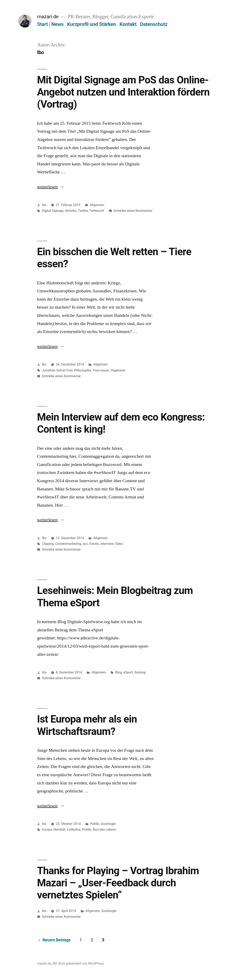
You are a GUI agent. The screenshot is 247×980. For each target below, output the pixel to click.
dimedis (71, 211)
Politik (95, 824)
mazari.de (48, 17)
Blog (119, 672)
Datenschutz (154, 24)
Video (119, 544)
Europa (47, 830)
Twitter (83, 211)
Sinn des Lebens (104, 830)
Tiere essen (101, 370)
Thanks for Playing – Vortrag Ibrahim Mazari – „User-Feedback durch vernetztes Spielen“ (118, 883)
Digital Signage (53, 211)
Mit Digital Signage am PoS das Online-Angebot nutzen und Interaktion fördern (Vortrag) (123, 92)
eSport (128, 672)
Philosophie (83, 370)
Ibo (44, 205)
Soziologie (108, 824)
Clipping (48, 544)
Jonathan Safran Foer (57, 370)
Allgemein (97, 205)
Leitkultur (74, 830)
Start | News (50, 24)
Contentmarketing (68, 544)
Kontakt (128, 24)
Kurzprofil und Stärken (92, 24)
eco (85, 544)
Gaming (140, 672)
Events (94, 544)
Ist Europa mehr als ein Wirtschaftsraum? (87, 725)
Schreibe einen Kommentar (133, 211)
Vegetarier (118, 370)
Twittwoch (97, 211)
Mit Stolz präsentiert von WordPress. (79, 963)
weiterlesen (47, 187)
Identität (59, 830)
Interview (107, 544)
